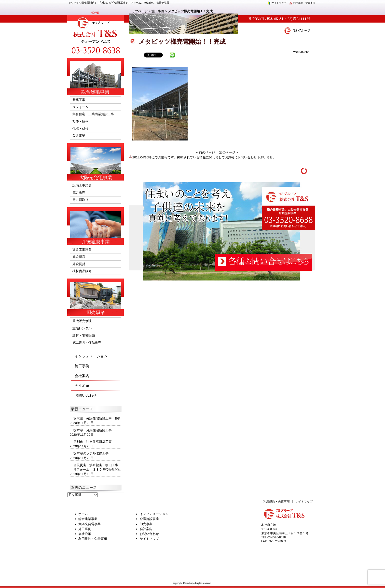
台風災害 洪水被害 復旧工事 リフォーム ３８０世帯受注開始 (97, 467)
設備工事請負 (82, 185)
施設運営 (79, 257)
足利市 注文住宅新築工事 (93, 442)
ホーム (83, 514)
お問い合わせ (86, 395)
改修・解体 (80, 121)
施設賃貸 (79, 264)
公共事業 (79, 136)
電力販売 (79, 192)
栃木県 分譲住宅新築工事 (94, 430)
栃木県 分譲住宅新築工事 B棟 (97, 418)
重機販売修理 (82, 321)
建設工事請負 (82, 250)
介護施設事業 (149, 519)
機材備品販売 (82, 271)
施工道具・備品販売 (87, 343)
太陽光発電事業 (89, 524)
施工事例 (158, 11)
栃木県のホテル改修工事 (91, 453)
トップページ (138, 11)
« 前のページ (206, 152)
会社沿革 (82, 385)
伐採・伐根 (80, 129)
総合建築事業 (88, 519)
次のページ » (229, 152)
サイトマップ (277, 3)
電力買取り (80, 200)
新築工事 (79, 100)
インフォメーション (91, 356)
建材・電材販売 (84, 335)
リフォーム (80, 107)
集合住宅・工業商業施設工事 (93, 114)
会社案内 (82, 376)
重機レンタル (82, 328)
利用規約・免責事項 (302, 3)
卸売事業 (146, 524)
